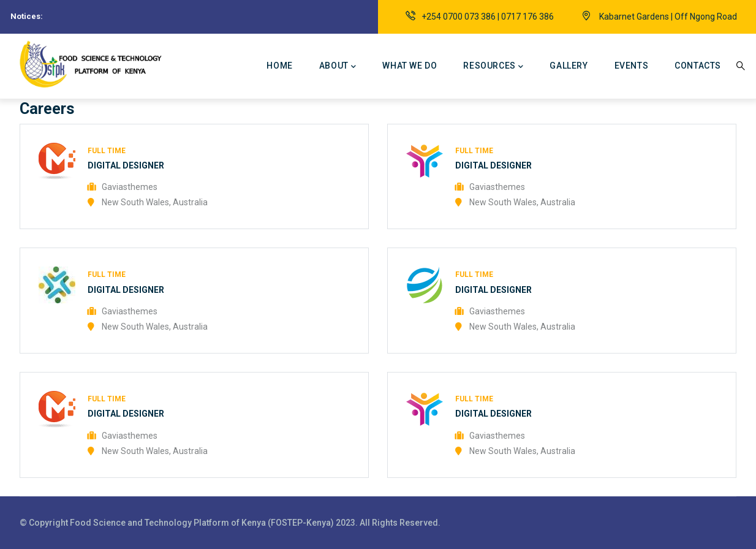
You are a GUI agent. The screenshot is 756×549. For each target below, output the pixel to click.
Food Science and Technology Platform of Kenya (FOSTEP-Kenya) (203, 523)
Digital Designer (126, 165)
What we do (410, 66)
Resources (493, 67)
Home (279, 66)
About (338, 67)
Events (632, 66)
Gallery (569, 66)
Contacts (698, 66)
